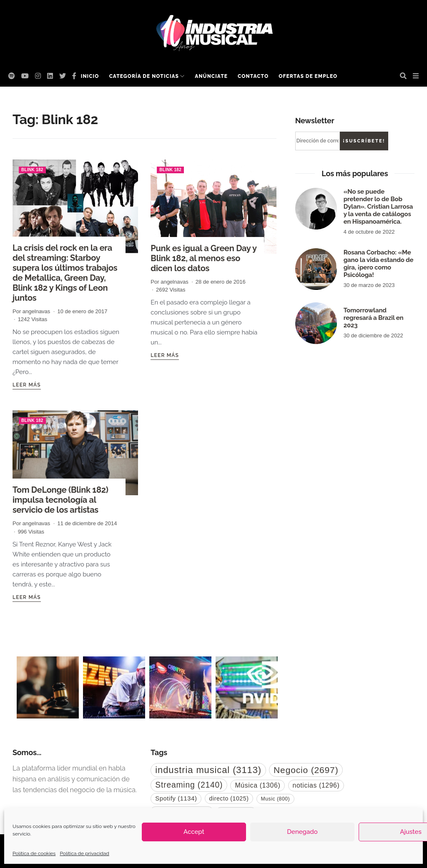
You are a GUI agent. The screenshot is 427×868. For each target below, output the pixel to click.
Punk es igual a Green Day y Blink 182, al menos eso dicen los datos (203, 258)
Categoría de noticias (144, 76)
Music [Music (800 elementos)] (276, 799)
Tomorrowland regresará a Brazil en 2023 (374, 318)
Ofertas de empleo (308, 76)
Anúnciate (211, 76)
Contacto (253, 76)
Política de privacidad (84, 853)
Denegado (302, 832)
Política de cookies (34, 853)
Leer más (27, 385)
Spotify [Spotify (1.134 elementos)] (176, 798)
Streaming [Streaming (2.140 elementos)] (189, 785)
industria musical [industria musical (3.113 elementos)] (208, 770)
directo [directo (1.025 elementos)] (229, 798)
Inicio (90, 76)
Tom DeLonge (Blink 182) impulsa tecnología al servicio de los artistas (60, 500)
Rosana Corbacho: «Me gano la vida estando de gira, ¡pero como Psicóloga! (379, 264)
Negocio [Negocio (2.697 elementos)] (306, 770)
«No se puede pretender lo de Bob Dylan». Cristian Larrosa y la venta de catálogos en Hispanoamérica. (378, 207)
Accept (194, 832)
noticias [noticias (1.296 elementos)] (316, 785)
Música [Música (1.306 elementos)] (257, 785)
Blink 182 (32, 170)
